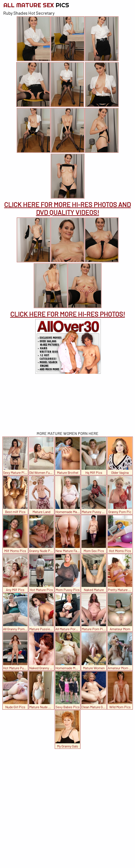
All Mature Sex (36, 5)
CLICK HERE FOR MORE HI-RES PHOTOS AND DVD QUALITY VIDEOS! (67, 208)
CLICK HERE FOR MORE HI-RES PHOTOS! (68, 314)
